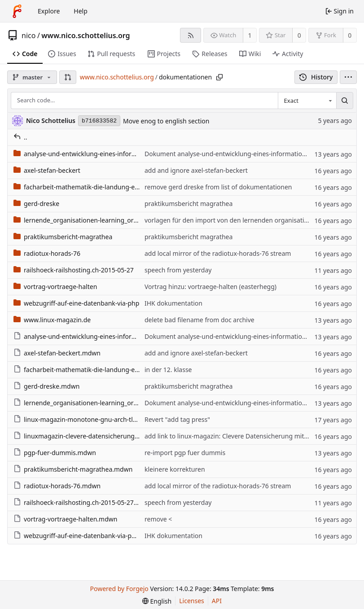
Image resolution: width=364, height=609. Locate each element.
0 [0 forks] (350, 35)
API (217, 601)
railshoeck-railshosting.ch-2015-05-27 (74, 270)
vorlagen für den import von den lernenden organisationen (232, 220)
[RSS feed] (191, 35)
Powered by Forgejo (119, 589)
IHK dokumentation (173, 303)
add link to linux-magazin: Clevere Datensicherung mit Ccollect (237, 436)
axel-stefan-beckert (47, 170)
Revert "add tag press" (177, 419)
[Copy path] (219, 77)
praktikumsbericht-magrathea (63, 237)
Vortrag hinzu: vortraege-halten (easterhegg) (211, 287)
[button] (68, 77)
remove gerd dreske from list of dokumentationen (218, 187)
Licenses (192, 601)
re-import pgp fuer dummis (185, 453)
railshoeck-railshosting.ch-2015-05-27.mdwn (84, 502)
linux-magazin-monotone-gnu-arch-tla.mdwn (85, 419)
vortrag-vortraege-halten (55, 287)
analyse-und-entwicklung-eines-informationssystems (96, 154)
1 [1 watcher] (250, 35)
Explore (49, 11)
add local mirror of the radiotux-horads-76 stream (218, 253)
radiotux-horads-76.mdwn (57, 486)
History (316, 77)
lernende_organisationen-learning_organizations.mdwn (101, 403)
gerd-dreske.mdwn (46, 386)
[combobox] (307, 101)
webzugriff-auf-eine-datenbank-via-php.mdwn (86, 536)
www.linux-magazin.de (52, 320)
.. (20, 137)
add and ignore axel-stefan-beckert (196, 170)
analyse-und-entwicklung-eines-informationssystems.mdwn (107, 336)
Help (81, 11)
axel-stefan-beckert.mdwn (57, 353)
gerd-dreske (36, 204)
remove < (158, 519)
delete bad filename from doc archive (200, 320)
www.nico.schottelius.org (86, 35)
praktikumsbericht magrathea (189, 204)
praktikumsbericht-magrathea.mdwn (73, 469)
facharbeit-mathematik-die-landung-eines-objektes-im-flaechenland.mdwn (129, 370)
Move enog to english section (166, 121)
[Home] (17, 11)
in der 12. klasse (168, 370)
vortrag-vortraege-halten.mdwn (65, 519)
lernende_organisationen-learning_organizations (90, 220)
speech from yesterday (178, 270)
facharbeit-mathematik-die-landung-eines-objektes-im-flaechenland (118, 187)
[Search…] (345, 101)
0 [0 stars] (299, 35)
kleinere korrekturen (175, 469)
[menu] (348, 77)
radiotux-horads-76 (47, 253)
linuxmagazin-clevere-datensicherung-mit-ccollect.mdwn (102, 436)
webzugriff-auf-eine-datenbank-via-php (76, 303)
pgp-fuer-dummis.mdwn (55, 453)
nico (29, 35)
